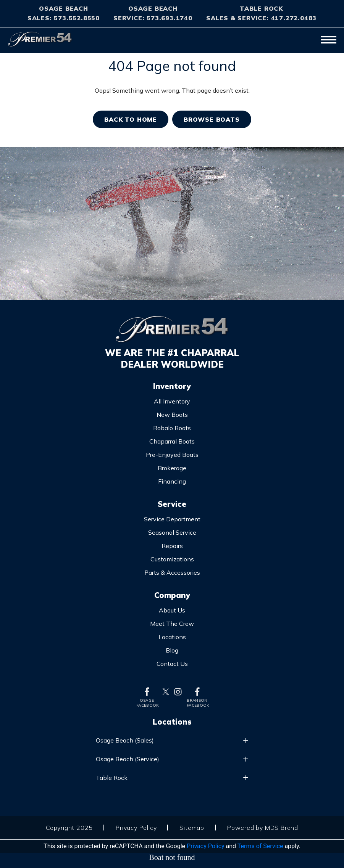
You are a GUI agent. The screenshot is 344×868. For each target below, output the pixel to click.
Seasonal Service (172, 532)
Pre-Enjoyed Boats (172, 455)
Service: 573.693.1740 (153, 18)
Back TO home (131, 119)
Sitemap (192, 828)
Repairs (172, 546)
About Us (172, 610)
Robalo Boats (172, 428)
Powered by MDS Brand (263, 828)
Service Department (172, 519)
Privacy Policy (136, 828)
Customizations (172, 559)
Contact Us (172, 664)
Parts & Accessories (172, 572)
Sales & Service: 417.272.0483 (261, 18)
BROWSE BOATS (212, 119)
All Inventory (172, 401)
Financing (172, 481)
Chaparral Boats (172, 441)
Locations (172, 637)
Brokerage (172, 468)
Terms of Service (260, 846)
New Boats (172, 415)
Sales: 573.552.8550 (64, 18)
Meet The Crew (172, 624)
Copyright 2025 (69, 828)
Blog (172, 650)
